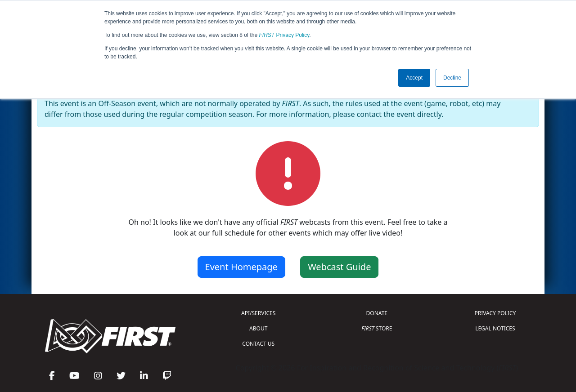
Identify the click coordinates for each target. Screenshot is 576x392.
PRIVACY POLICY (495, 313)
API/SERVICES (258, 313)
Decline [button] (452, 78)
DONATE (377, 313)
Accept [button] (414, 78)
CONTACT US (258, 344)
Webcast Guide (339, 267)
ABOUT (258, 328)
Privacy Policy (284, 35)
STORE (377, 328)
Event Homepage (241, 267)
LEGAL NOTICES (495, 328)
